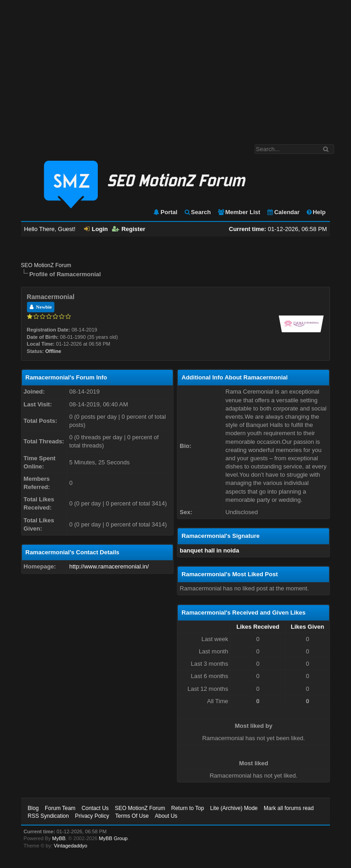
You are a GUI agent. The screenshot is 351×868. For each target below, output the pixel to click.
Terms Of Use (132, 816)
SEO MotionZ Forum (46, 265)
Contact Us (95, 808)
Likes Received (258, 627)
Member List (239, 212)
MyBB (59, 838)
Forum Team (60, 808)
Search (197, 212)
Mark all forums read (289, 808)
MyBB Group (113, 838)
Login (96, 229)
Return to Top (188, 808)
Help (316, 212)
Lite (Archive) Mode (234, 808)
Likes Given (307, 627)
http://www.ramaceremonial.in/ (109, 566)
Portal (165, 212)
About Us (166, 816)
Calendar (283, 212)
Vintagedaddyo (71, 846)
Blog (33, 808)
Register (129, 229)
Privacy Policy (92, 816)
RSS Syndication (48, 816)
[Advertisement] (175, 68)
